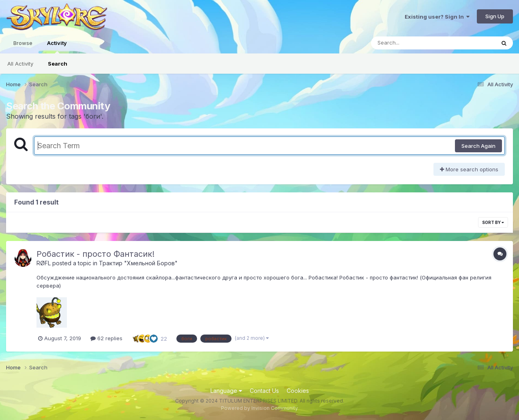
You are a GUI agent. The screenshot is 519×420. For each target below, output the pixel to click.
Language (226, 391)
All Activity (20, 64)
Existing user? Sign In (437, 17)
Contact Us (264, 391)
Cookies (298, 391)
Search (58, 64)
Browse (23, 43)
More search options (469, 169)
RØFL (44, 263)
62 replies (106, 338)
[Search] (411, 43)
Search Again (478, 146)
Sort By (493, 222)
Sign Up (495, 16)
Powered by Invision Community (259, 408)
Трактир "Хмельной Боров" (138, 263)
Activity (57, 47)
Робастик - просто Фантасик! (95, 254)
